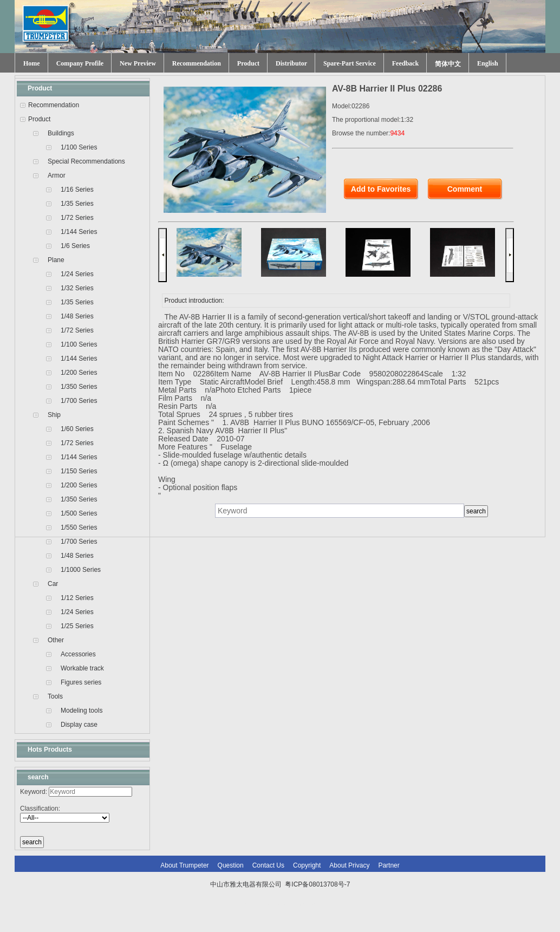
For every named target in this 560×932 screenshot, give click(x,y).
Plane (56, 260)
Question (231, 865)
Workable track (82, 668)
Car (53, 584)
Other (56, 640)
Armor (57, 175)
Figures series (81, 682)
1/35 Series (77, 204)
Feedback (405, 63)
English (488, 63)
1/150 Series (79, 471)
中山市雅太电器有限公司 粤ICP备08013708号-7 (280, 884)
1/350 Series (79, 387)
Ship (54, 415)
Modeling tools (82, 711)
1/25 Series (77, 626)
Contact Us (268, 865)
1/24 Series (77, 274)
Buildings (61, 133)
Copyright (307, 865)
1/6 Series (75, 246)
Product (248, 63)
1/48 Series (77, 316)
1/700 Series (79, 401)
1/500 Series (79, 513)
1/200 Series (79, 373)
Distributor (291, 63)
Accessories (78, 654)
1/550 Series (79, 527)
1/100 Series (79, 147)
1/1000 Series (81, 570)
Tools (55, 696)
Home (32, 63)
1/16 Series (77, 190)
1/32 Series (77, 288)
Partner (389, 865)
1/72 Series (77, 218)
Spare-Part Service (350, 63)
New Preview (138, 63)
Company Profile (80, 63)
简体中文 (448, 64)
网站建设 (303, 906)
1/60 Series (77, 429)
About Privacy (349, 865)
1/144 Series (79, 232)
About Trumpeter (184, 865)
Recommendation (197, 63)
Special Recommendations (86, 161)
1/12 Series (77, 598)
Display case (79, 725)
